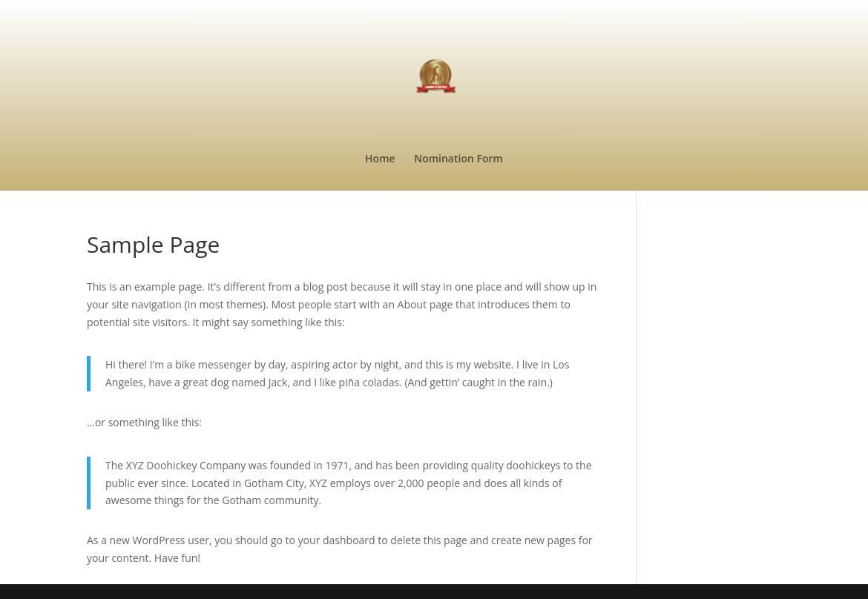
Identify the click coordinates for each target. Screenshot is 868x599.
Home (380, 159)
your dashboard (337, 540)
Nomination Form (458, 159)
